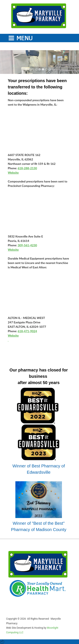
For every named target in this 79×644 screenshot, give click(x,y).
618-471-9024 (27, 331)
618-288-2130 (27, 168)
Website (13, 172)
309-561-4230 (27, 245)
